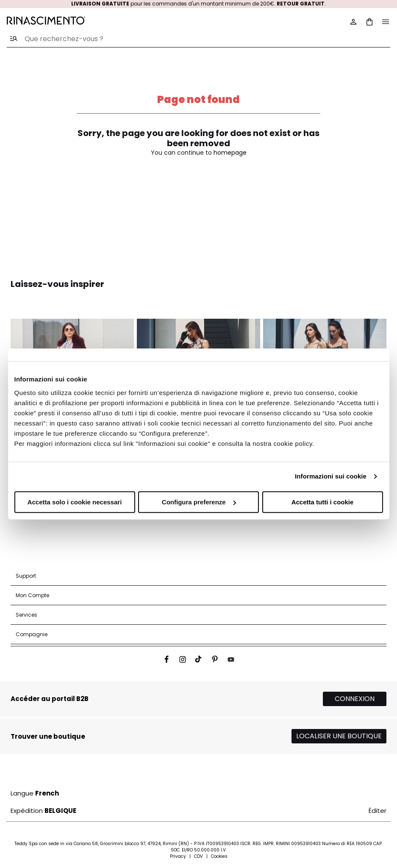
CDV (198, 856)
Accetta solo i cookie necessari (75, 502)
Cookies (219, 856)
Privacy (178, 856)
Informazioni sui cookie (331, 476)
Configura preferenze (199, 502)
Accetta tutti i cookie (323, 502)
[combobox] (198, 39)
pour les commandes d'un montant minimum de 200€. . (198, 4)
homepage (230, 153)
